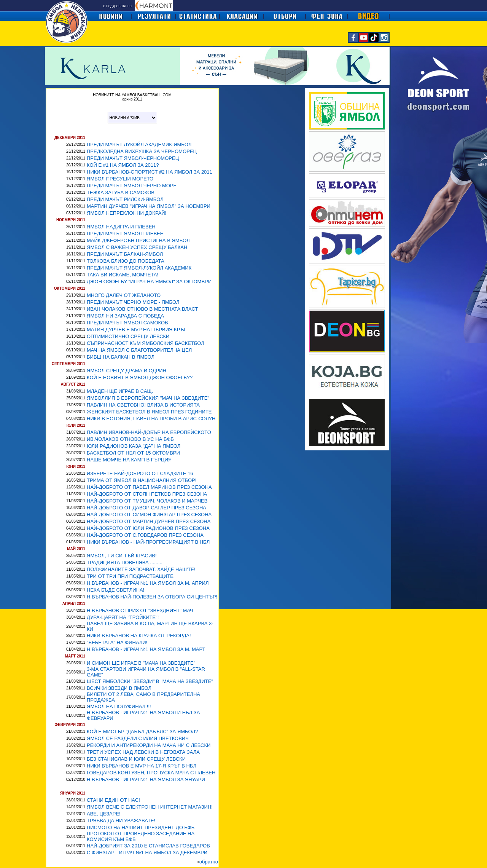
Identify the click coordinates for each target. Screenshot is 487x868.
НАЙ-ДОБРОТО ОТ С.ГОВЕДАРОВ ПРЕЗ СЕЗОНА (145, 535)
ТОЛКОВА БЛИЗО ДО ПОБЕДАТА (126, 261)
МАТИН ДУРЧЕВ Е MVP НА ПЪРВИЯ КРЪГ (137, 329)
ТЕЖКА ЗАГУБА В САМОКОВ (121, 192)
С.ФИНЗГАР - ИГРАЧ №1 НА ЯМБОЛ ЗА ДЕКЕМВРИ (147, 853)
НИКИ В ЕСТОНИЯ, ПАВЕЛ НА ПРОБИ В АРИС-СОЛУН (151, 419)
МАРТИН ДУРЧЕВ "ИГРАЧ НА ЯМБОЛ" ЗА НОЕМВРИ (149, 206)
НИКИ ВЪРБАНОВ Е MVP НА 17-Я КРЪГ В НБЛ (142, 766)
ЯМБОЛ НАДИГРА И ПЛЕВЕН (121, 227)
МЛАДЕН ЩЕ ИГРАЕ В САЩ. (120, 391)
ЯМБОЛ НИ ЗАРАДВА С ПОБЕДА (125, 316)
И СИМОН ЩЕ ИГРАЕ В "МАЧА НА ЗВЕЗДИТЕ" (141, 663)
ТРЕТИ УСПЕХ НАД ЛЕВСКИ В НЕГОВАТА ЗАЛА (143, 752)
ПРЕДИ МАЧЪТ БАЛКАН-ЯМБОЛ (125, 254)
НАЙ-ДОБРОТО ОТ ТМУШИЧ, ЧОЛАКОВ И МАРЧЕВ (147, 501)
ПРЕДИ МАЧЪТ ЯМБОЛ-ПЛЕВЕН (125, 234)
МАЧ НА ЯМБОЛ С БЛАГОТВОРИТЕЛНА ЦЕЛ (139, 350)
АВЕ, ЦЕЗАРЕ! (104, 814)
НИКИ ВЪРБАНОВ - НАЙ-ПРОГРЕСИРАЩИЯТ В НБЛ (148, 542)
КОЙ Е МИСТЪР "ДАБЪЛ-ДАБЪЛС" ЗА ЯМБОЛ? (142, 732)
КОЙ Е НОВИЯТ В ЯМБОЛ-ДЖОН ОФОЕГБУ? (140, 377)
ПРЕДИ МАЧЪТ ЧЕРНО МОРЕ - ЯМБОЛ (133, 302)
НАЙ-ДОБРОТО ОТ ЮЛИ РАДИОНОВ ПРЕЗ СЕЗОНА (148, 528)
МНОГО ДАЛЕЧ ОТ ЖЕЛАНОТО (124, 295)
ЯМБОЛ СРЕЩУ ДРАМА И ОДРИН (127, 371)
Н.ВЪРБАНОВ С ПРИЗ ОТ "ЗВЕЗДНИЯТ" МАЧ (140, 610)
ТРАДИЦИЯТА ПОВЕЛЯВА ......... (125, 562)
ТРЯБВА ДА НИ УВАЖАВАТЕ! (121, 821)
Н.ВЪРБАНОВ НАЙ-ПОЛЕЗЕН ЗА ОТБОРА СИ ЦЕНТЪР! (152, 597)
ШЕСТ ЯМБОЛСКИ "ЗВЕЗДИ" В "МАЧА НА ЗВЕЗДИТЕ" (150, 681)
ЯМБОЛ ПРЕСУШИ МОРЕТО (120, 179)
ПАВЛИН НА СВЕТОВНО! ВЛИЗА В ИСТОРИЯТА (143, 405)
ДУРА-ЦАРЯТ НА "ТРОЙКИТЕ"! (123, 617)
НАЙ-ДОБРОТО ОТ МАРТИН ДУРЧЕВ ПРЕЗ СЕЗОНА (149, 521)
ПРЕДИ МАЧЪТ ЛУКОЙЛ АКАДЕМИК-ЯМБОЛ (139, 144)
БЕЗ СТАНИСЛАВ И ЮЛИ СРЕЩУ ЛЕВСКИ (136, 759)
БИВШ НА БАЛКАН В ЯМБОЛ (121, 357)
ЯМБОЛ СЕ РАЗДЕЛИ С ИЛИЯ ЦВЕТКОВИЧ (138, 738)
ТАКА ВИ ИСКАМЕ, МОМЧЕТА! (123, 275)
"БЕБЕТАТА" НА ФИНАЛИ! (117, 642)
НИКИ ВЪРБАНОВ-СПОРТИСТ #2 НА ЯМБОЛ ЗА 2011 (150, 172)
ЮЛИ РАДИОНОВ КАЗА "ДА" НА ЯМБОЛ (134, 446)
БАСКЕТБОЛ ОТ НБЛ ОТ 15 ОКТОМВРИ (133, 453)
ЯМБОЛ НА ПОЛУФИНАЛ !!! (119, 706)
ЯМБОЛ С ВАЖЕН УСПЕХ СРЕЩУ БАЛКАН (137, 247)
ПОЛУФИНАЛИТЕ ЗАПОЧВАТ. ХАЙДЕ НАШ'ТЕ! (141, 569)
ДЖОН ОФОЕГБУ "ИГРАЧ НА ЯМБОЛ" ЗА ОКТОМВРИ (149, 282)
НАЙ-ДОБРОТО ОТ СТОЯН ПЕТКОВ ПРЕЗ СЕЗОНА (147, 494)
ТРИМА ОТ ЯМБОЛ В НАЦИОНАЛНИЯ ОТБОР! (142, 480)
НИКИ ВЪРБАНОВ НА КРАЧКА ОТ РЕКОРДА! (139, 636)
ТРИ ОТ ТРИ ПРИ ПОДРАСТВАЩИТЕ (130, 576)
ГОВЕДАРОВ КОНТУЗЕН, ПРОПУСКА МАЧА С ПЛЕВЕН (151, 773)
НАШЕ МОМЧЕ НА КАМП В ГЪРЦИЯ (129, 460)
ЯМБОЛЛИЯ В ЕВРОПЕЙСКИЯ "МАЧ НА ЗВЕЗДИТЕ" (148, 398)
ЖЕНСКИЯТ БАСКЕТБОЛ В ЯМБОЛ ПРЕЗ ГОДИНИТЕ (149, 412)
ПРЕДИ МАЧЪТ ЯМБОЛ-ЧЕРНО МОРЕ (132, 186)
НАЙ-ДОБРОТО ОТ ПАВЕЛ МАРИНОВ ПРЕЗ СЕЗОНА (149, 487)
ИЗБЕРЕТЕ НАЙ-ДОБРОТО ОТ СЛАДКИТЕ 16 (140, 473)
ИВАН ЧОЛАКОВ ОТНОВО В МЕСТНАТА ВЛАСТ (142, 309)
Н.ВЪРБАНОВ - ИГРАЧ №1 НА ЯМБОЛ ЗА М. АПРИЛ (148, 583)
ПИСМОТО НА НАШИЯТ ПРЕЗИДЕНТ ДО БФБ (141, 827)
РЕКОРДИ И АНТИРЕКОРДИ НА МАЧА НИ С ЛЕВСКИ (149, 745)
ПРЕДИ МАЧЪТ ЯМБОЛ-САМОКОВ (127, 323)
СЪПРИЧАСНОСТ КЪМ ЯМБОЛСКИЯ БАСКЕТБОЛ (146, 343)
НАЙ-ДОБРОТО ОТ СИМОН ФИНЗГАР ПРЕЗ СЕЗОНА (149, 515)
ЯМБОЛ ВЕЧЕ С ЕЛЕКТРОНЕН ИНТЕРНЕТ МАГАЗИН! (150, 807)
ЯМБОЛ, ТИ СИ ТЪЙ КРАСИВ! (122, 556)
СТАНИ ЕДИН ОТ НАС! (113, 800)
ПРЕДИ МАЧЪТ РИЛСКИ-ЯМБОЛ (125, 199)
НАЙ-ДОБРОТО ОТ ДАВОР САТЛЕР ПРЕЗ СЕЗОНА (146, 508)
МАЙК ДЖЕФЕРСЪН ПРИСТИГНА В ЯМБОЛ (138, 240)
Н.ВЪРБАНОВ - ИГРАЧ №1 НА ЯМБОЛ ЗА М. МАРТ (146, 649)
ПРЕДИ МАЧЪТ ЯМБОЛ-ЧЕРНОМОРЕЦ (133, 158)
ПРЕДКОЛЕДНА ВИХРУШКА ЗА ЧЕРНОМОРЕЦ (142, 151)
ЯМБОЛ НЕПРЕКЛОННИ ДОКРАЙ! (127, 213)
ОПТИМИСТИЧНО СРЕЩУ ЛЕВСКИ (128, 336)
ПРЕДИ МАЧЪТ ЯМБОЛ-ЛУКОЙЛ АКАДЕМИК (139, 268)
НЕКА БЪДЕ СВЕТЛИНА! (115, 590)
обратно (209, 862)
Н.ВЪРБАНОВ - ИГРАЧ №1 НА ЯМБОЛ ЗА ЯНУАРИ (146, 779)
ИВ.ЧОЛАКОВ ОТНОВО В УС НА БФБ (130, 439)
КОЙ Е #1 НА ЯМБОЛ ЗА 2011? (123, 165)
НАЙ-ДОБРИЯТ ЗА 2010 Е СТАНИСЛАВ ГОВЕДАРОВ (148, 846)
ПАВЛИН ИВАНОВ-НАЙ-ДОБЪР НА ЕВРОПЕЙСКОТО (149, 432)
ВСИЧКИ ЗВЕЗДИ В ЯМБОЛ (119, 688)
